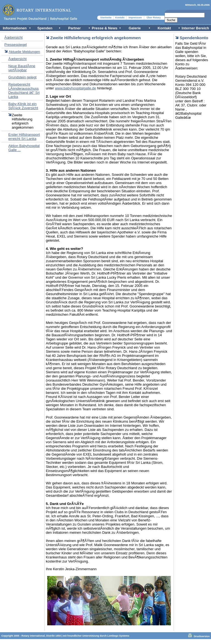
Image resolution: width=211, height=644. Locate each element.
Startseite (106, 18)
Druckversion (202, 636)
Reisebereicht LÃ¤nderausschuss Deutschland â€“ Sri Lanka (24, 91)
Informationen (15, 28)
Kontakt (120, 18)
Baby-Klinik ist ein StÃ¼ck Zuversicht (23, 106)
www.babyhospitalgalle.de (76, 88)
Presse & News (105, 28)
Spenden (45, 28)
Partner (74, 28)
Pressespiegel (16, 45)
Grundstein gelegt (22, 77)
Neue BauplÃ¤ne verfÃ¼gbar (22, 68)
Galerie (135, 28)
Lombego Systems (118, 636)
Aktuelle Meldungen (24, 52)
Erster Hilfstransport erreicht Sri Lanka (24, 137)
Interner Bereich (195, 28)
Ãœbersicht (13, 37)
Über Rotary (154, 18)
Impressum (135, 18)
